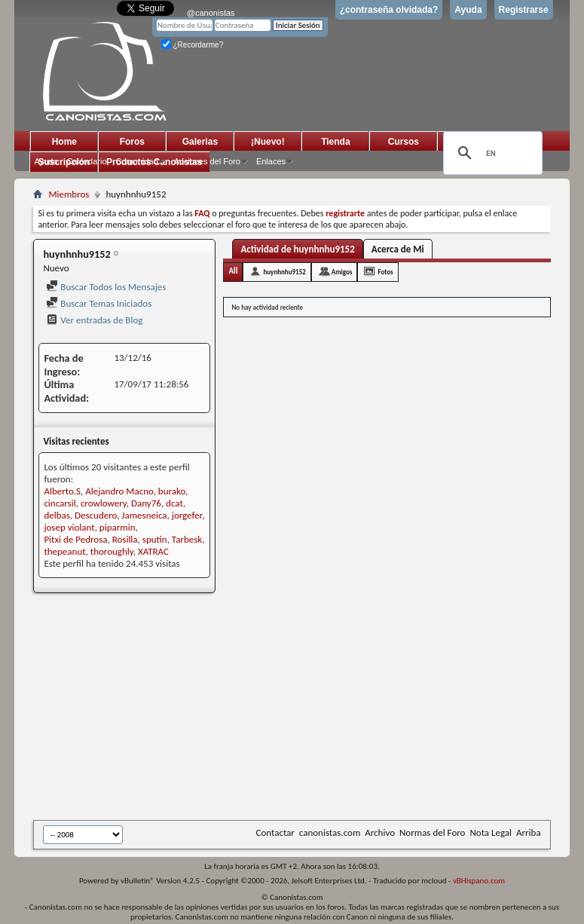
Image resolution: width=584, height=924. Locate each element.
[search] (491, 153)
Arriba (529, 832)
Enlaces (271, 161)
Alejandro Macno (119, 491)
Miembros (69, 194)
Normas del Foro (432, 832)
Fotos (385, 272)
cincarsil (60, 503)
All (233, 271)
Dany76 (146, 503)
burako (172, 491)
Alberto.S (62, 491)
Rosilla (125, 539)
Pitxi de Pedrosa (75, 539)
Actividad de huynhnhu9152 (297, 249)
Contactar (275, 832)
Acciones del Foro (207, 161)
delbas (57, 515)
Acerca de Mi (398, 249)
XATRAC (153, 551)
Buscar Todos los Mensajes (106, 287)
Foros (132, 142)
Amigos (342, 272)
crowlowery (104, 503)
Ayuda (468, 10)
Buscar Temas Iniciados (99, 303)
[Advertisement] (308, 708)
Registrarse (524, 10)
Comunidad (137, 161)
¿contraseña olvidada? (389, 10)
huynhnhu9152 (284, 272)
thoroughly (112, 551)
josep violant (69, 527)
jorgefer (187, 515)
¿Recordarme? (192, 45)
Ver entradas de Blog (94, 320)
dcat (174, 503)
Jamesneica (144, 515)
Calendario (86, 161)
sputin (155, 539)
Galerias (200, 142)
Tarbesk (187, 539)
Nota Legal (491, 832)
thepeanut (64, 551)
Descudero (96, 515)
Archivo (380, 832)
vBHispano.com (479, 881)
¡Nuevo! (268, 142)
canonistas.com (330, 832)
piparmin (118, 527)
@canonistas (211, 13)
